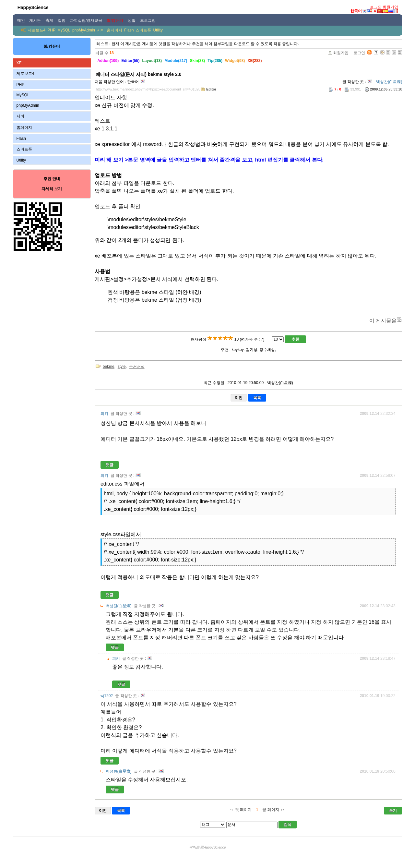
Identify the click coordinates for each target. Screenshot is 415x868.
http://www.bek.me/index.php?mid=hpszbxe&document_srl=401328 (148, 89)
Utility (158, 30)
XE (23, 30)
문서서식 (137, 367)
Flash (129, 30)
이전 (239, 398)
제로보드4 (37, 30)
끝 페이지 (271, 810)
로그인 (376, 7)
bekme (109, 367)
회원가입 (390, 7)
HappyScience (33, 7)
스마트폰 (143, 30)
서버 (101, 30)
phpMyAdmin (84, 30)
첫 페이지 (243, 810)
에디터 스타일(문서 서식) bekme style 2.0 (139, 74)
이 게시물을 (383, 321)
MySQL (64, 30)
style (122, 367)
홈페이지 (114, 30)
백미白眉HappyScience (207, 847)
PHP (51, 30)
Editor (211, 89)
